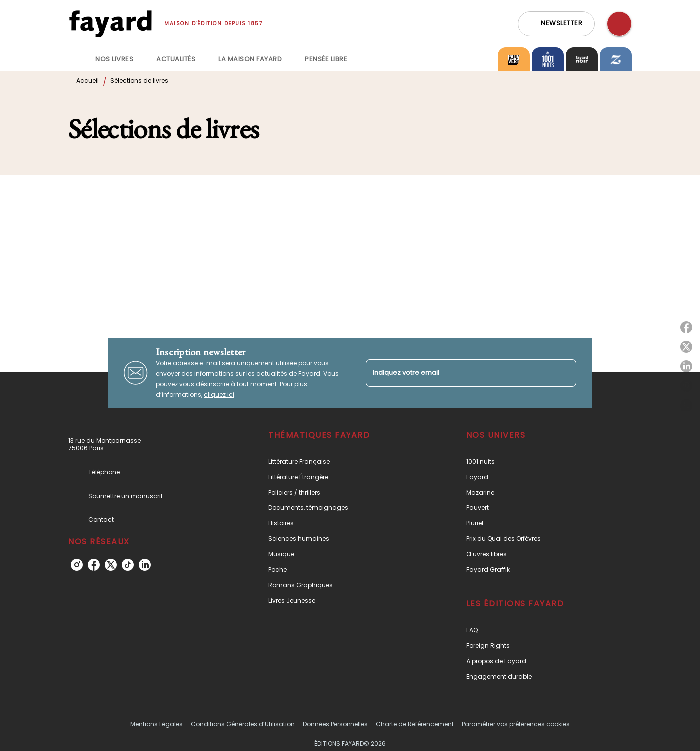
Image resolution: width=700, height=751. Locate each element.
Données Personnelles (335, 724)
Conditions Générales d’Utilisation (243, 724)
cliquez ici (219, 394)
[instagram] (77, 565)
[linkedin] (145, 565)
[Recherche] (619, 24)
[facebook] (94, 565)
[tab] (79, 59)
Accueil (88, 81)
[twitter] (111, 565)
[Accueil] (110, 24)
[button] (556, 24)
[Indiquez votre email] (459, 373)
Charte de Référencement (415, 724)
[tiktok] (128, 565)
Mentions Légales (157, 724)
